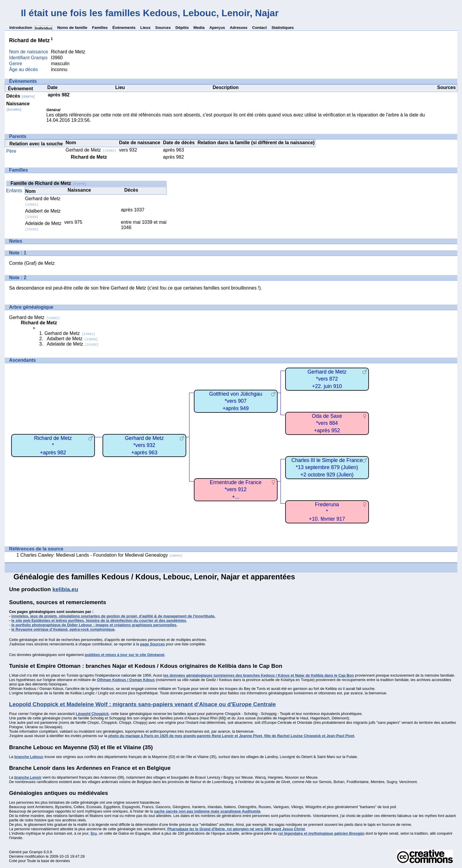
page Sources (153, 644)
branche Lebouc (29, 757)
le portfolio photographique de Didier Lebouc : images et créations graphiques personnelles (94, 625)
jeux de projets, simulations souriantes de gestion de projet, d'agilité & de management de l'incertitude (122, 616)
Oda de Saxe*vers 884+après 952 (327, 423)
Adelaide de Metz (73, 344)
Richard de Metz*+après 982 (53, 445)
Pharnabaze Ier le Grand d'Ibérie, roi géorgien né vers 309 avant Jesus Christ (236, 829)
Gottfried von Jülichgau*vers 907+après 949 (236, 401)
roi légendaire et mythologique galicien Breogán (321, 833)
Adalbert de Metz (72, 339)
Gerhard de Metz (91, 150)
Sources (163, 28)
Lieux (145, 28)
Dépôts (182, 28)
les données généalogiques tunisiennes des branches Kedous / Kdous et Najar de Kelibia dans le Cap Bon (259, 675)
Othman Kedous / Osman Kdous (126, 680)
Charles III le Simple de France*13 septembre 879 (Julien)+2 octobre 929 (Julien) (327, 467)
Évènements (124, 28)
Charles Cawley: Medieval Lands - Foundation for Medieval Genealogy (102, 555)
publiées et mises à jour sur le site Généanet (125, 655)
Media (199, 28)
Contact (260, 28)
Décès (20, 96)
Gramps (36, 852)
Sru (94, 833)
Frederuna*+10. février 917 (327, 512)
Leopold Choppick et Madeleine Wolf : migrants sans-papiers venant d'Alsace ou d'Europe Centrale (142, 704)
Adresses (239, 28)
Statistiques (283, 28)
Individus (43, 28)
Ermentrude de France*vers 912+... (236, 490)
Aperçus (217, 28)
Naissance (18, 106)
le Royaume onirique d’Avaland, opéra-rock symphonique (63, 629)
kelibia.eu (65, 589)
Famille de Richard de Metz (48, 183)
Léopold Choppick (92, 714)
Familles (100, 28)
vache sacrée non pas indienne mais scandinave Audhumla (207, 811)
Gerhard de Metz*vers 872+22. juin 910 (327, 379)
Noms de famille (72, 28)
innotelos (20, 616)
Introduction (21, 28)
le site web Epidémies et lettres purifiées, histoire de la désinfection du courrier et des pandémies (99, 620)
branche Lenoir (28, 777)
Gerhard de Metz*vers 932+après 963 (144, 445)
